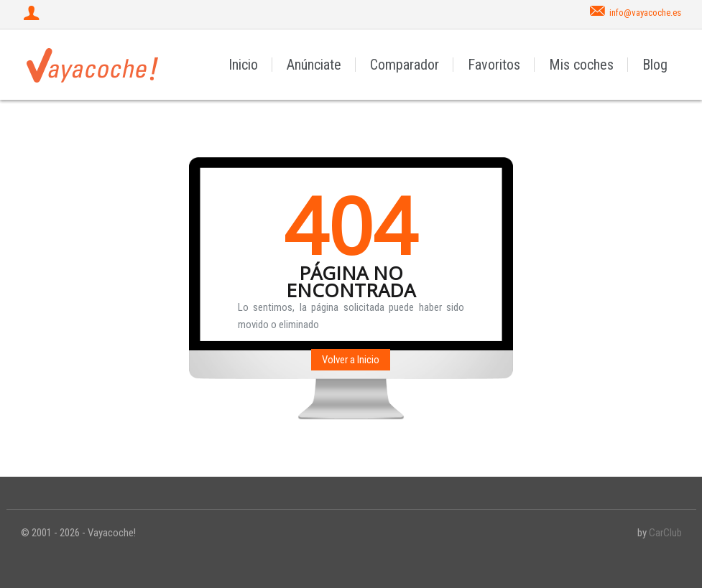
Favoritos (494, 65)
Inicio (243, 65)
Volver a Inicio (351, 360)
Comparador (405, 65)
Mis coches (581, 65)
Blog (655, 65)
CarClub (665, 533)
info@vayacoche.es (645, 13)
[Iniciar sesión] (33, 14)
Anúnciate (314, 65)
